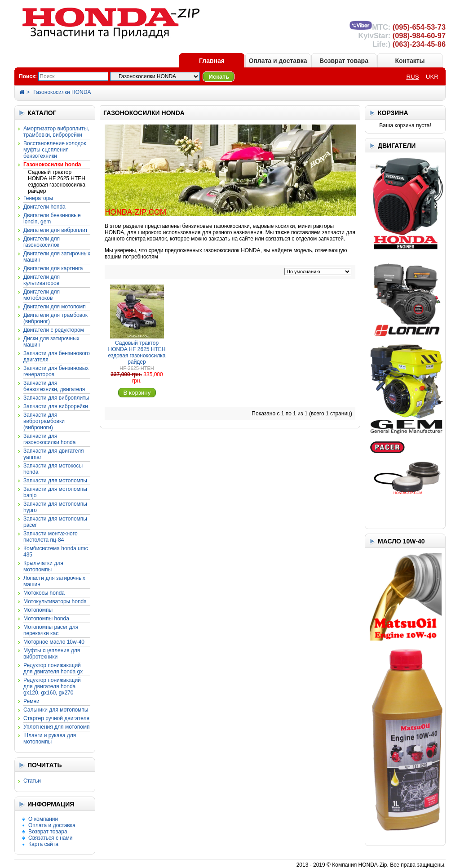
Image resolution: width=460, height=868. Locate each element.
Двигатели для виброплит (55, 230)
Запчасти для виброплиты (56, 398)
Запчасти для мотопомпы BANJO (55, 492)
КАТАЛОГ (42, 113)
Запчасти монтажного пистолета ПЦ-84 (51, 537)
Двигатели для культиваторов (42, 280)
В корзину (137, 393)
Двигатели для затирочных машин (57, 257)
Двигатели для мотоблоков (42, 295)
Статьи (32, 781)
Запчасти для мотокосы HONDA (53, 469)
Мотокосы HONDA (44, 593)
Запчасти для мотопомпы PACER (55, 522)
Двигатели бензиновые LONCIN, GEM (52, 218)
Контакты (410, 61)
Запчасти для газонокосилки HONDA (49, 439)
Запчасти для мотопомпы (55, 481)
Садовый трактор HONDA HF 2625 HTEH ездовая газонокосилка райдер (57, 182)
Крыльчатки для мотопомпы (43, 566)
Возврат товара (344, 61)
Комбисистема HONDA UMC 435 (56, 552)
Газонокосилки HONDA (62, 92)
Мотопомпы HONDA (46, 619)
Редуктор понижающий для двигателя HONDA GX (53, 668)
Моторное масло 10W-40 (54, 642)
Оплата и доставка (278, 61)
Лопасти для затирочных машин (54, 581)
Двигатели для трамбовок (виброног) (55, 318)
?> (155, 76)
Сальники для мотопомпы (56, 710)
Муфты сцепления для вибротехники (52, 654)
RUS (412, 77)
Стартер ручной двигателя (56, 718)
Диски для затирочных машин (51, 342)
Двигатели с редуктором (54, 330)
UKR (432, 77)
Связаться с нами (50, 838)
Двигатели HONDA (44, 207)
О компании (43, 819)
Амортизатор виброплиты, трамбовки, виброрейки (56, 132)
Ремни (31, 701)
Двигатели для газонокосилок (42, 242)
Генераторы (38, 198)
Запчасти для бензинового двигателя (57, 356)
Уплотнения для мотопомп (57, 727)
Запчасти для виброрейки (56, 406)
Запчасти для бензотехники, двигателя (54, 386)
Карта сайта (43, 844)
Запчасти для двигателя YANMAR (53, 454)
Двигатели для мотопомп (55, 307)
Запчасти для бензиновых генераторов (56, 371)
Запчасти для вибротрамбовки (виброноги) (44, 421)
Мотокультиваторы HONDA (55, 601)
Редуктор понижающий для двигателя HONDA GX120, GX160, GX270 (52, 686)
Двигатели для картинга (53, 268)
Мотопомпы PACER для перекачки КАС (51, 630)
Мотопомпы (38, 610)
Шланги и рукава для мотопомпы (50, 739)
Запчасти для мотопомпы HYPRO (55, 507)
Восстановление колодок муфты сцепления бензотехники (55, 150)
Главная (212, 61)
